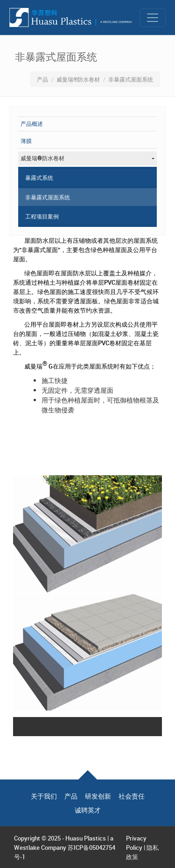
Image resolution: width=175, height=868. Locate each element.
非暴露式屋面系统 (48, 197)
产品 (42, 79)
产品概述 (32, 124)
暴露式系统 (39, 178)
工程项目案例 (42, 216)
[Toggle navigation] (153, 18)
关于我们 (44, 796)
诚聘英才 (88, 810)
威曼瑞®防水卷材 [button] (42, 158)
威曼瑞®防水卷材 (78, 79)
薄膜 (26, 141)
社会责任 (132, 796)
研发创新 (98, 796)
